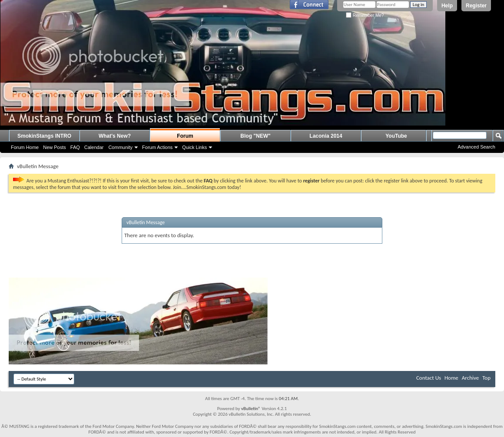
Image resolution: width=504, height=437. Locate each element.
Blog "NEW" (255, 136)
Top (486, 378)
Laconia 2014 (326, 136)
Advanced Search (476, 147)
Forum (185, 136)
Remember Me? (365, 15)
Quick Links (194, 147)
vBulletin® (251, 409)
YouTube (396, 136)
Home (451, 378)
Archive (470, 378)
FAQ (75, 147)
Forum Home (25, 147)
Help (447, 6)
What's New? (115, 136)
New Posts (55, 147)
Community (120, 147)
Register (476, 6)
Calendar (94, 147)
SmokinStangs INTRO (44, 136)
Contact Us (429, 378)
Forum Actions (157, 147)
